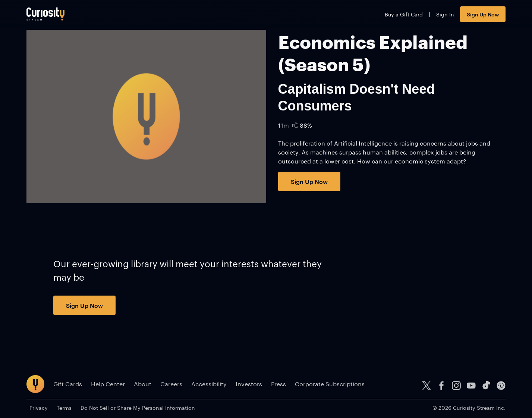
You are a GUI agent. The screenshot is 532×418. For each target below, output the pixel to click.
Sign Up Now (483, 14)
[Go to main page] (45, 14)
